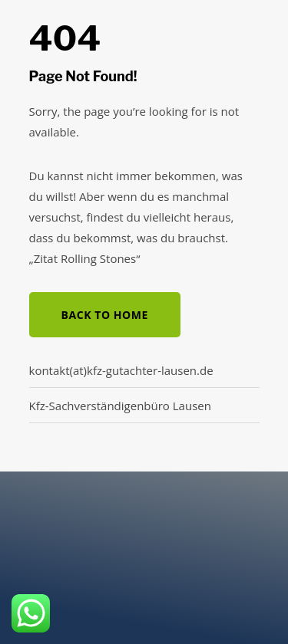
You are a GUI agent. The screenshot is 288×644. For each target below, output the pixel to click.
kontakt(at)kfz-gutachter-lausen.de (121, 370)
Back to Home (105, 315)
